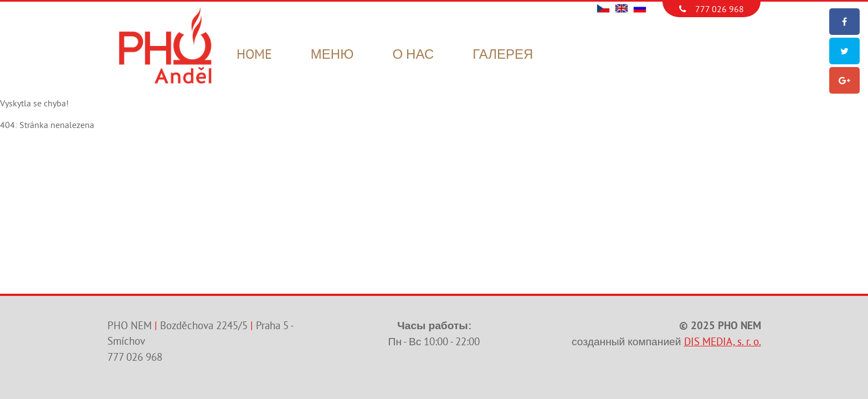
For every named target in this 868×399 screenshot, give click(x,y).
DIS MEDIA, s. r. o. (723, 342)
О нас (413, 55)
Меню (332, 55)
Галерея (503, 55)
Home (254, 55)
